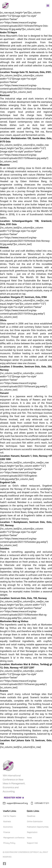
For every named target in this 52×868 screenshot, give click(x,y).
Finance (7, 832)
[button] (48, 6)
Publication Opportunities (38, 827)
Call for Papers (10, 816)
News (29, 838)
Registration (32, 832)
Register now (14, 798)
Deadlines (31, 816)
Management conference (14, 838)
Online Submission (35, 821)
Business (7, 821)
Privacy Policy (9, 843)
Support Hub (32, 843)
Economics (8, 827)
